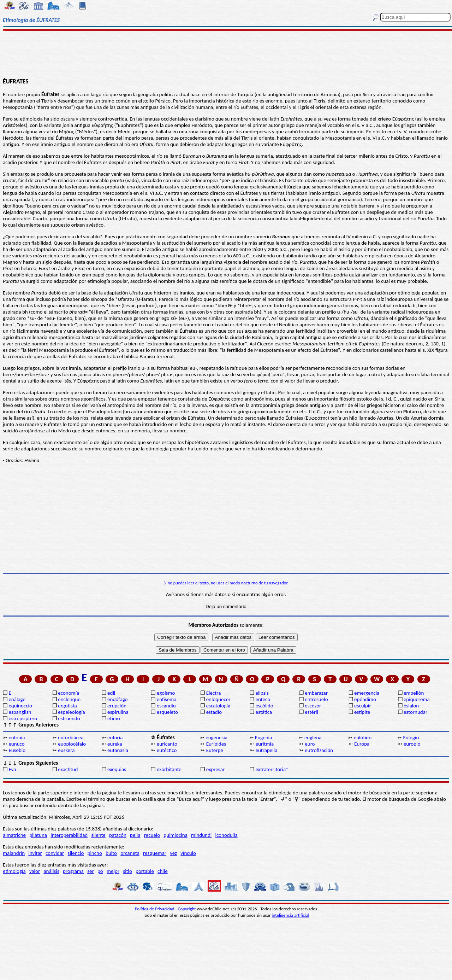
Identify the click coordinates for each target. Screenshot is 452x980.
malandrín (14, 853)
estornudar (415, 712)
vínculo (188, 853)
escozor (313, 706)
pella (135, 835)
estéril (311, 712)
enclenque (69, 699)
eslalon (411, 706)
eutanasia (118, 750)
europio (412, 744)
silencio (76, 853)
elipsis (262, 693)
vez (173, 853)
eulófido (363, 737)
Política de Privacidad (155, 909)
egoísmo (166, 693)
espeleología (72, 712)
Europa (362, 744)
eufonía (17, 737)
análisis (51, 871)
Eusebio (17, 750)
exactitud (68, 769)
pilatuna (38, 835)
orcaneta (130, 853)
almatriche (14, 835)
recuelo (152, 835)
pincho (95, 853)
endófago (117, 699)
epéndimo (365, 699)
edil (111, 693)
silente (98, 835)
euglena (313, 737)
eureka (115, 744)
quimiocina (175, 835)
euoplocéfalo (72, 744)
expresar (215, 769)
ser (91, 871)
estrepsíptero (23, 718)
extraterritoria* (272, 769)
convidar (55, 853)
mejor (113, 871)
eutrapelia (266, 750)
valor (35, 871)
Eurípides (216, 744)
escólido (264, 706)
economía (69, 693)
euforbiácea (71, 737)
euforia (115, 737)
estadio (214, 712)
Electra (214, 693)
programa (73, 871)
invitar (35, 853)
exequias (117, 769)
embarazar (316, 693)
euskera (66, 750)
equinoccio (20, 706)
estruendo (69, 718)
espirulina (118, 712)
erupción (117, 706)
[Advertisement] (226, 54)
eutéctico (167, 750)
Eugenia (263, 737)
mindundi (201, 835)
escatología (218, 706)
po (100, 871)
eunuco (16, 744)
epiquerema (417, 699)
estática (264, 712)
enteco (263, 699)
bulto (111, 853)
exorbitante (169, 769)
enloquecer (218, 699)
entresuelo (316, 699)
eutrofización (319, 750)
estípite (362, 712)
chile (163, 871)
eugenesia (216, 737)
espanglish (20, 712)
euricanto (167, 744)
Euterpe (215, 750)
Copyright (187, 909)
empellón (414, 693)
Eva (12, 769)
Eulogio (411, 737)
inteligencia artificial (291, 915)
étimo (114, 718)
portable (145, 871)
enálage (17, 699)
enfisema (167, 699)
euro (310, 744)
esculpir (363, 706)
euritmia (264, 744)
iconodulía (226, 835)
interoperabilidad (69, 835)
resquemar (155, 853)
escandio (166, 706)
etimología (14, 871)
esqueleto (167, 712)
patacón (118, 835)
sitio (127, 871)
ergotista (67, 706)
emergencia (367, 693)
